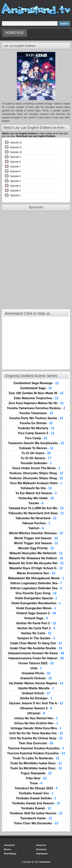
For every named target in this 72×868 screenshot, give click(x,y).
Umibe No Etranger (36, 698)
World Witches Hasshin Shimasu (36, 533)
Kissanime (41, 849)
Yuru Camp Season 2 (36, 433)
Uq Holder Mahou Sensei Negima (36, 683)
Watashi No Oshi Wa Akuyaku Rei (36, 563)
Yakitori (36, 528)
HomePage (15, 33)
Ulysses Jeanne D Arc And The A (36, 703)
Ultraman (36, 713)
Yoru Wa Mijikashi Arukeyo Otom (36, 483)
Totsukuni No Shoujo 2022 (36, 788)
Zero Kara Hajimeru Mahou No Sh (36, 403)
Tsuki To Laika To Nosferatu (36, 758)
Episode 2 (15, 191)
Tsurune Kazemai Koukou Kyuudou (36, 748)
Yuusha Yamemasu (36, 413)
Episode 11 (16, 147)
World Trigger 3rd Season (36, 538)
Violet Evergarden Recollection (36, 603)
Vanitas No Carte (36, 633)
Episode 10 (16, 152)
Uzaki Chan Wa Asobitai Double (36, 648)
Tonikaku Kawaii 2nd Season (36, 803)
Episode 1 (15, 195)
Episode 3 (15, 186)
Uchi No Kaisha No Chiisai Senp (36, 738)
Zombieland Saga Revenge (36, 383)
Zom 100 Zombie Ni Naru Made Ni (36, 393)
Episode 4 (15, 181)
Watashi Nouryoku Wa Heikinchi (36, 553)
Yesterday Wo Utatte (36, 498)
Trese (36, 783)
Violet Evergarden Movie (36, 608)
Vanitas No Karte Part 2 (36, 623)
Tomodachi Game (36, 818)
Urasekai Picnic (36, 673)
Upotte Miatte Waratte (36, 688)
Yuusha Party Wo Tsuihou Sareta (36, 418)
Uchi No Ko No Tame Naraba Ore (36, 733)
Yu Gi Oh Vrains (36, 453)
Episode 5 (15, 176)
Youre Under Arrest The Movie (36, 468)
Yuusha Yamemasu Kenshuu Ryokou (36, 408)
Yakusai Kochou (36, 523)
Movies (7, 849)
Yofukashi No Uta (36, 488)
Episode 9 (15, 157)
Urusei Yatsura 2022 (36, 663)
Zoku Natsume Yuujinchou (36, 398)
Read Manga (10, 854)
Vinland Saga (36, 618)
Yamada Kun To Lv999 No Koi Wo (36, 508)
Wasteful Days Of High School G (36, 568)
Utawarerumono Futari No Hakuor (36, 658)
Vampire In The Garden (36, 638)
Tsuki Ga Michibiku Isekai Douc (36, 763)
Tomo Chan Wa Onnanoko (36, 823)
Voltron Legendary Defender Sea (36, 583)
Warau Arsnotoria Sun (36, 573)
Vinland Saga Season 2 (36, 613)
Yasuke (36, 503)
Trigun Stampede (36, 773)
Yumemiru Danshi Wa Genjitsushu (36, 443)
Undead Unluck (36, 693)
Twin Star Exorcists (36, 743)
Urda (36, 668)
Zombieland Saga (36, 388)
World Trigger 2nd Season (36, 543)
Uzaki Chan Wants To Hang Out (36, 643)
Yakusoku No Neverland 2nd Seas (36, 513)
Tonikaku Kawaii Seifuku (36, 798)
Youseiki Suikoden (36, 463)
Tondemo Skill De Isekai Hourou (36, 813)
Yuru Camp (36, 438)
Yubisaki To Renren (36, 448)
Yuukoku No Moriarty (36, 428)
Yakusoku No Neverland (36, 518)
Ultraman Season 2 (36, 708)
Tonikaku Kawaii (36, 808)
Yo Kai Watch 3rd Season (36, 493)
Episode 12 (16, 143)
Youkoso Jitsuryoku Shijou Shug (36, 473)
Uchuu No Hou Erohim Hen (36, 723)
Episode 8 (15, 162)
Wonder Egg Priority (36, 548)
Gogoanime (42, 854)
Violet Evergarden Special (36, 598)
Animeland (9, 845)
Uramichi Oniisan (36, 678)
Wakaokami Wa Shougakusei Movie (36, 578)
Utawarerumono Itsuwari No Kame (36, 653)
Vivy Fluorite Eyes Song (36, 593)
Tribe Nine (36, 778)
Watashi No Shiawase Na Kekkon (36, 558)
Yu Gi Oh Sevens (36, 458)
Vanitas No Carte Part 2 (36, 628)
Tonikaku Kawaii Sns (36, 793)
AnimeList (41, 845)
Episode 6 (15, 171)
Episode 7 (15, 167)
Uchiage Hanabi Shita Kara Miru (36, 728)
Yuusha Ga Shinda (36, 423)
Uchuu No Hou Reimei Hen (36, 718)
